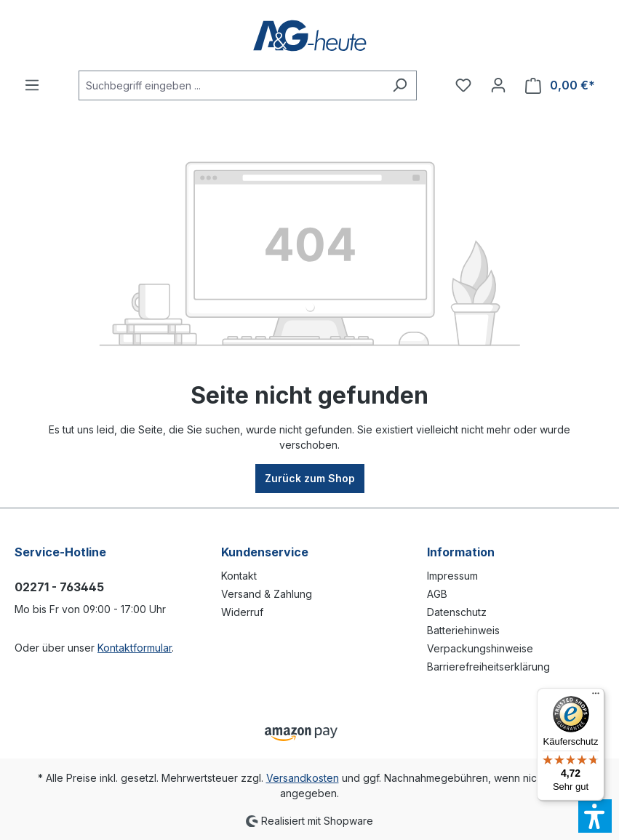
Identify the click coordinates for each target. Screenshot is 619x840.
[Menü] (32, 85)
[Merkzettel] (463, 85)
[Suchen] (400, 85)
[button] (595, 816)
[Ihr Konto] (498, 85)
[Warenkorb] (560, 85)
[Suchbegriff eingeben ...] (231, 85)
